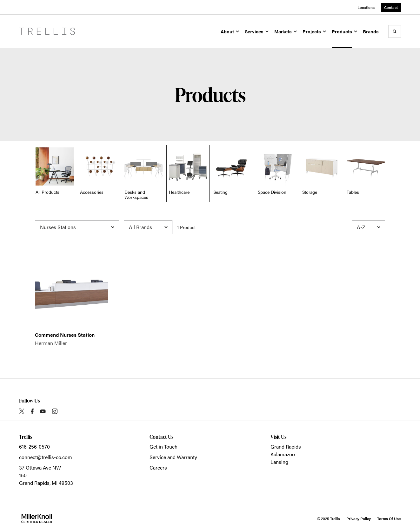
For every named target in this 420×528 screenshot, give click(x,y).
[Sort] (368, 227)
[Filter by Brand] (148, 227)
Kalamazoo (283, 454)
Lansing (279, 462)
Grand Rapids (286, 447)
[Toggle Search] (395, 31)
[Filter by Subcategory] (77, 227)
